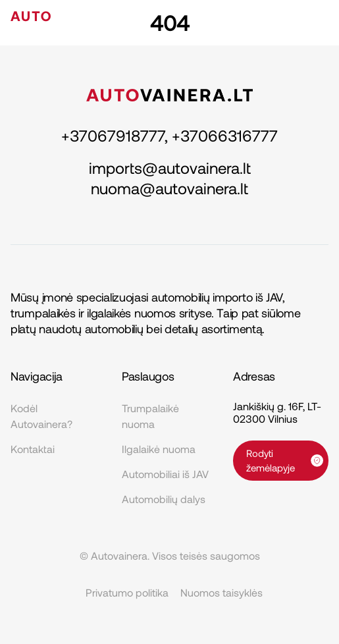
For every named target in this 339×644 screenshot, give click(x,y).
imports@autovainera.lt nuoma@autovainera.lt (170, 178)
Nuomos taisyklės (222, 592)
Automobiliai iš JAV (165, 474)
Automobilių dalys (164, 499)
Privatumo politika (127, 592)
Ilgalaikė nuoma (159, 449)
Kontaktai (33, 449)
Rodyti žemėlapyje (285, 461)
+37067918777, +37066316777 (169, 135)
